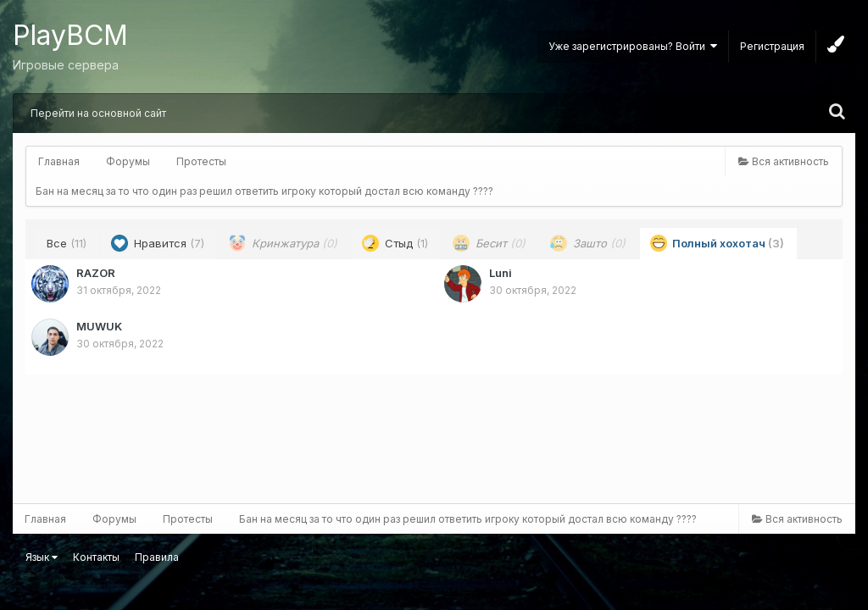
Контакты (96, 557)
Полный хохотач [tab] (717, 243)
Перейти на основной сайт (98, 113)
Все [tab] (67, 243)
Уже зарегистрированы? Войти (633, 46)
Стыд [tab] (395, 243)
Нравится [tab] (158, 243)
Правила (157, 557)
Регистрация (772, 46)
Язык (42, 557)
